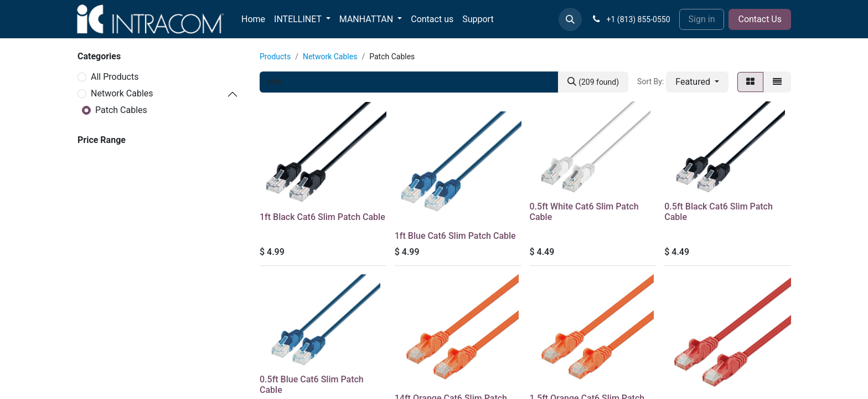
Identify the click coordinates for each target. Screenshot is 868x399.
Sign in (702, 19)
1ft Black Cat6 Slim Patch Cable (322, 217)
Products (275, 57)
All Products (115, 77)
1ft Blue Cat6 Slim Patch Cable (455, 236)
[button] (570, 19)
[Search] (593, 82)
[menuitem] (253, 19)
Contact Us (760, 19)
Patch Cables (121, 110)
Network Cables (122, 93)
